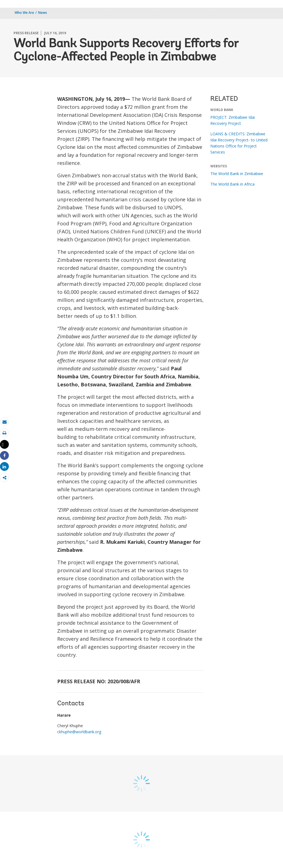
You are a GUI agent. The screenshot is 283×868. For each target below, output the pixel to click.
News (43, 13)
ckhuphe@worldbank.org (79, 732)
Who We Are (24, 13)
